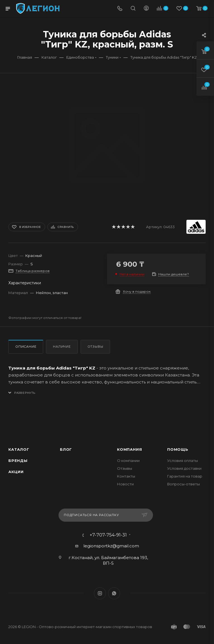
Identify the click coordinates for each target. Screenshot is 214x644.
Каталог (19, 449)
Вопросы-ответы (183, 484)
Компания (129, 449)
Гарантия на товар (185, 476)
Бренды (18, 461)
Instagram (100, 593)
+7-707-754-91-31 (108, 535)
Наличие (62, 347)
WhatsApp (114, 593)
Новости (125, 484)
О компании (128, 461)
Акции (16, 472)
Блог (66, 449)
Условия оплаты (183, 461)
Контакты (126, 476)
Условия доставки (184, 468)
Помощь (178, 449)
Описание (26, 347)
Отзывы (95, 347)
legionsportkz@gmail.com (111, 546)
